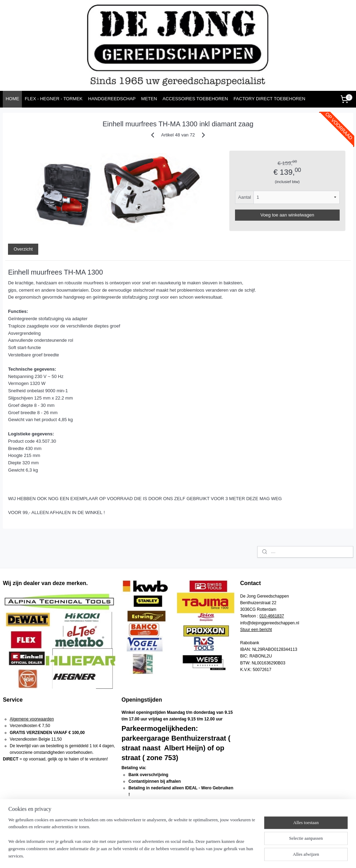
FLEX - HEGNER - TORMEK (54, 99)
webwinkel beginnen (202, 855)
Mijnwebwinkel (256, 855)
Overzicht (23, 249)
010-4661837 (272, 616)
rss (179, 855)
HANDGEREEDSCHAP (112, 99)
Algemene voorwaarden (32, 719)
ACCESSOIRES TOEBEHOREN (195, 99)
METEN (149, 99)
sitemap (167, 855)
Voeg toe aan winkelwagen (287, 215)
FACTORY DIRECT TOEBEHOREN (270, 99)
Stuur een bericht (256, 630)
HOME (12, 99)
